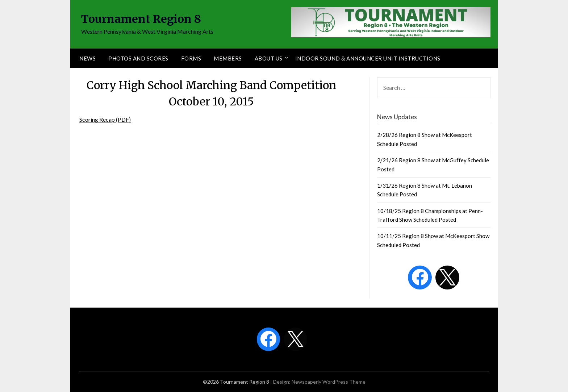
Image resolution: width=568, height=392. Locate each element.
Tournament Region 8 (141, 19)
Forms (191, 58)
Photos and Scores (138, 58)
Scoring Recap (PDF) (105, 119)
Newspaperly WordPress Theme (329, 382)
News (87, 58)
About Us (269, 58)
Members (228, 58)
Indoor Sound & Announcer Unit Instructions (368, 58)
